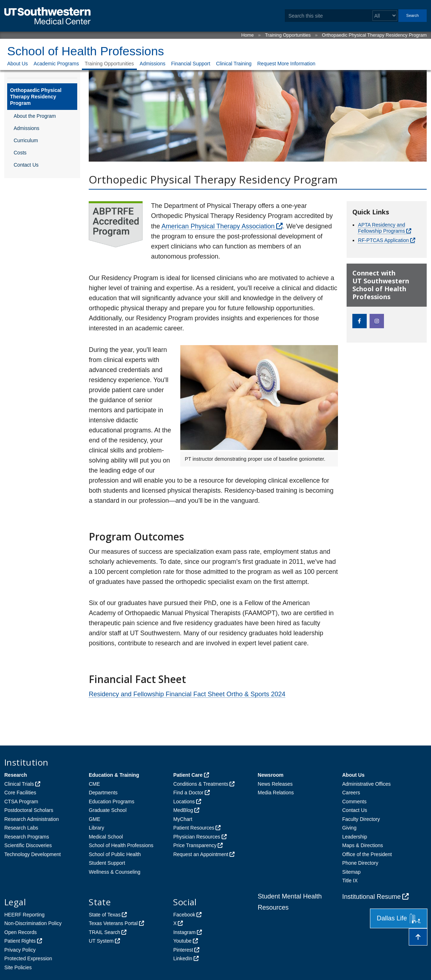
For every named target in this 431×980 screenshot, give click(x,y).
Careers (351, 793)
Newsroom (271, 775)
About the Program (35, 116)
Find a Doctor (188, 793)
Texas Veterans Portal (113, 923)
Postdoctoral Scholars (29, 810)
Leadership (355, 837)
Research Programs (27, 837)
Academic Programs (56, 64)
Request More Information (286, 64)
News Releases (275, 784)
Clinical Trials (19, 784)
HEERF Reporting (24, 915)
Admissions (153, 64)
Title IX (350, 881)
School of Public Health (115, 854)
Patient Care (188, 775)
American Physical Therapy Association (218, 226)
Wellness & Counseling (115, 872)
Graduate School (108, 810)
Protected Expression (28, 958)
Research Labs (21, 828)
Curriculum (26, 140)
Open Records (20, 932)
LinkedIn (183, 958)
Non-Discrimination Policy (33, 923)
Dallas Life (399, 918)
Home (248, 35)
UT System (101, 941)
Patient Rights (20, 941)
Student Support (107, 863)
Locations (184, 802)
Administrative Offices (367, 784)
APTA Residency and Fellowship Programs (382, 228)
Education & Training (114, 775)
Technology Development (33, 854)
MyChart (183, 819)
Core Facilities (20, 793)
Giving (349, 828)
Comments (354, 802)
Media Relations (276, 793)
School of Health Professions (86, 51)
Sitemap (351, 872)
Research (16, 775)
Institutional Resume (372, 897)
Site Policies (18, 967)
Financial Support (191, 64)
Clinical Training (234, 64)
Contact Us (26, 165)
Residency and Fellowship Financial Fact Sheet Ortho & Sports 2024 (187, 694)
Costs (20, 153)
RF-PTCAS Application (384, 240)
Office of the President (367, 854)
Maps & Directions (363, 845)
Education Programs (112, 802)
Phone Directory (360, 863)
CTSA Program (21, 802)
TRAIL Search (104, 932)
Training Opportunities (288, 35)
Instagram (184, 932)
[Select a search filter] (385, 16)
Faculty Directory (361, 819)
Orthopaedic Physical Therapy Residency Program (374, 35)
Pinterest (183, 950)
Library (96, 828)
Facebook (184, 915)
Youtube (182, 941)
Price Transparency (195, 845)
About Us (18, 64)
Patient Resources (194, 828)
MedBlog (183, 810)
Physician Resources (197, 837)
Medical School (106, 837)
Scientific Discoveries (28, 845)
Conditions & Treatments (201, 784)
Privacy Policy (20, 950)
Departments (103, 793)
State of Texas (105, 915)
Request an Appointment (201, 854)
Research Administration (32, 819)
